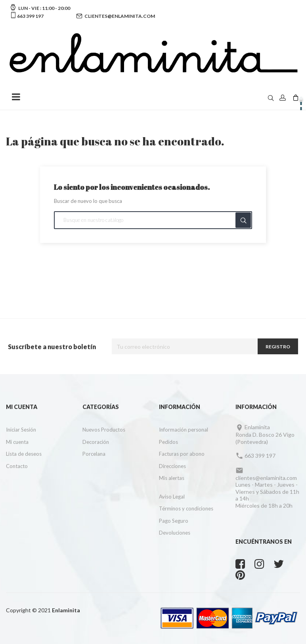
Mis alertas (172, 478)
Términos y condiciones (186, 508)
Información (180, 407)
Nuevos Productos (104, 430)
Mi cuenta (17, 442)
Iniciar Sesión (21, 430)
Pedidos (168, 442)
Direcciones (172, 466)
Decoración (96, 442)
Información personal (184, 430)
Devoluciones (175, 533)
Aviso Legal (172, 497)
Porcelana (94, 454)
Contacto (17, 466)
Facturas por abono (182, 454)
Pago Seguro (174, 521)
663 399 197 (30, 16)
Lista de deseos (24, 454)
